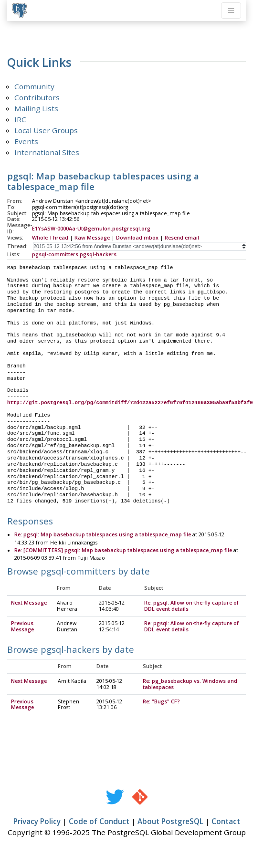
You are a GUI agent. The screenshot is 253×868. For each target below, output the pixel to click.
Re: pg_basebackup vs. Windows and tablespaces (190, 685)
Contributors (37, 97)
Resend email (182, 238)
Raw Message (92, 238)
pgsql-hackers (98, 254)
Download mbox (137, 238)
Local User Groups (46, 130)
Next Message (29, 603)
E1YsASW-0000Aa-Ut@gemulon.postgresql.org (91, 229)
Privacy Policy (37, 822)
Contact (226, 822)
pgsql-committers (55, 254)
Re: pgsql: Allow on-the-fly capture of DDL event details (191, 606)
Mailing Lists (36, 108)
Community (34, 86)
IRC (20, 119)
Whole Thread (50, 238)
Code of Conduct (99, 822)
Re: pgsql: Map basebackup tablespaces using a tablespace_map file (103, 535)
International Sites (47, 152)
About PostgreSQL (170, 822)
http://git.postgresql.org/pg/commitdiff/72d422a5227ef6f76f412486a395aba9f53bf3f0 (130, 403)
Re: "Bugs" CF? (161, 702)
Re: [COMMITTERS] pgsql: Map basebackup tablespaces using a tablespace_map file (123, 551)
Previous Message (22, 627)
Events (26, 141)
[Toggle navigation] (231, 10)
